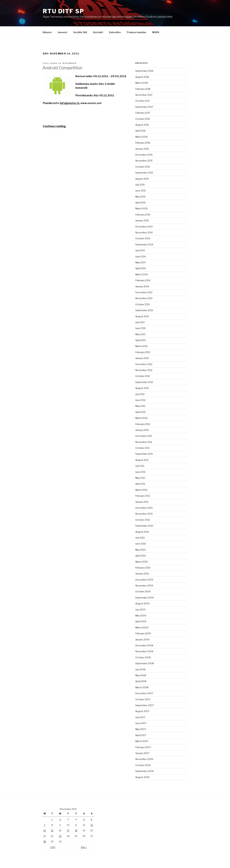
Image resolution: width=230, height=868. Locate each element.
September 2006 (145, 771)
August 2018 (142, 77)
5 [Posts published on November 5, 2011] (84, 819)
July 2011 (140, 466)
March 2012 (141, 418)
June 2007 (141, 723)
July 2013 (140, 322)
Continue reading (54, 126)
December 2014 (144, 227)
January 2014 (142, 286)
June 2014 (141, 256)
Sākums (47, 32)
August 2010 (142, 532)
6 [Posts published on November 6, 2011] (92, 819)
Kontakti (98, 32)
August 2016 (142, 125)
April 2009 (141, 621)
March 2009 (142, 628)
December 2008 (144, 645)
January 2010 (142, 574)
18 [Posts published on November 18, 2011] (76, 830)
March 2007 (142, 741)
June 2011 (140, 472)
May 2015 (140, 197)
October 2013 (143, 304)
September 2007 (144, 705)
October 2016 (143, 119)
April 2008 (141, 681)
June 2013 (140, 328)
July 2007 (140, 717)
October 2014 (143, 238)
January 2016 (142, 149)
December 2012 (144, 364)
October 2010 (143, 520)
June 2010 (141, 544)
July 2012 (140, 394)
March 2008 (142, 687)
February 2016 (143, 143)
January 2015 (142, 220)
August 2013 (142, 316)
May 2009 (141, 616)
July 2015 (140, 185)
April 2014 (140, 268)
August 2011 (142, 460)
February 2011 (143, 496)
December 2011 (144, 436)
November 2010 (144, 514)
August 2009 (142, 604)
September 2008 (145, 663)
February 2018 (143, 89)
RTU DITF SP (63, 11)
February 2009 (143, 633)
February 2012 (143, 424)
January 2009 (142, 640)
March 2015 (142, 208)
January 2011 (142, 502)
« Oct (53, 847)
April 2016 (140, 131)
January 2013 (142, 358)
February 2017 (143, 113)
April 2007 (141, 735)
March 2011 (141, 490)
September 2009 (145, 598)
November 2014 (144, 232)
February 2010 (143, 568)
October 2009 (143, 591)
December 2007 (144, 693)
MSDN (156, 32)
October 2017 (143, 101)
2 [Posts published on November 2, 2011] (60, 819)
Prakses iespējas (136, 32)
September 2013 (144, 310)
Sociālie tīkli (80, 32)
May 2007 (141, 729)
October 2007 (143, 699)
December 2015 (144, 155)
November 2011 (144, 442)
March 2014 (142, 274)
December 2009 (144, 580)
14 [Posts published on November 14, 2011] (45, 830)
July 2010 (140, 538)
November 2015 (144, 161)
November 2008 (144, 651)
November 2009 (144, 586)
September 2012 (144, 382)
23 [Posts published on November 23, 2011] (60, 836)
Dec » (84, 847)
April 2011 (140, 484)
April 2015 (140, 203)
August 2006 (142, 777)
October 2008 (143, 657)
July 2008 (140, 669)
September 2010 (144, 526)
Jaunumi (62, 32)
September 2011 (144, 454)
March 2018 (142, 83)
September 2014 (144, 244)
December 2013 (144, 292)
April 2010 (141, 556)
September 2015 (144, 173)
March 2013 (141, 346)
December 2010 (144, 508)
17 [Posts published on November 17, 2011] (68, 830)
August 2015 (142, 179)
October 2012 (143, 376)
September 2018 (144, 71)
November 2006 (144, 759)
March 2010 (142, 562)
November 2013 (144, 298)
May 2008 (141, 675)
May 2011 (140, 478)
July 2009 (140, 610)
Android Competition (62, 68)
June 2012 (140, 400)
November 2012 (144, 370)
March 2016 (142, 137)
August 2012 (142, 388)
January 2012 (142, 430)
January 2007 (142, 753)
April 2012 (140, 412)
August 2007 (142, 711)
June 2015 (141, 191)
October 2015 (143, 167)
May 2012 (140, 406)
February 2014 (143, 280)
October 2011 (142, 448)
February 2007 (143, 747)
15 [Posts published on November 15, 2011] (52, 830)
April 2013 (140, 340)
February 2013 (143, 352)
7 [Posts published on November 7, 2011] (45, 825)
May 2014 (140, 262)
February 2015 (143, 215)
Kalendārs (115, 32)
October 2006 (143, 765)
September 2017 (144, 107)
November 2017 (144, 95)
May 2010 (140, 550)
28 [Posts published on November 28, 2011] (45, 842)
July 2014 (140, 250)
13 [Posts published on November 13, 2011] (92, 825)
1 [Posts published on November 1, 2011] (52, 819)
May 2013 (140, 334)
